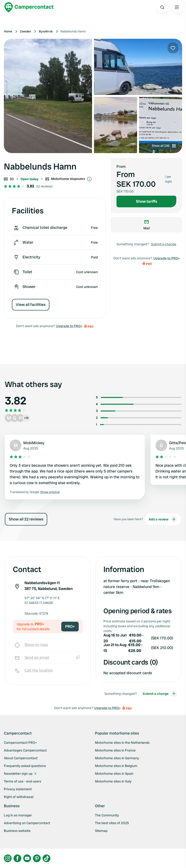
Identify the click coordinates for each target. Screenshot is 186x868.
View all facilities (31, 305)
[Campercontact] (29, 7)
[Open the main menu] (177, 7)
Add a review (163, 519)
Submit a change (164, 244)
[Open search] (162, 7)
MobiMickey (34, 443)
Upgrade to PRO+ (69, 326)
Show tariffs (147, 201)
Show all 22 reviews (26, 519)
